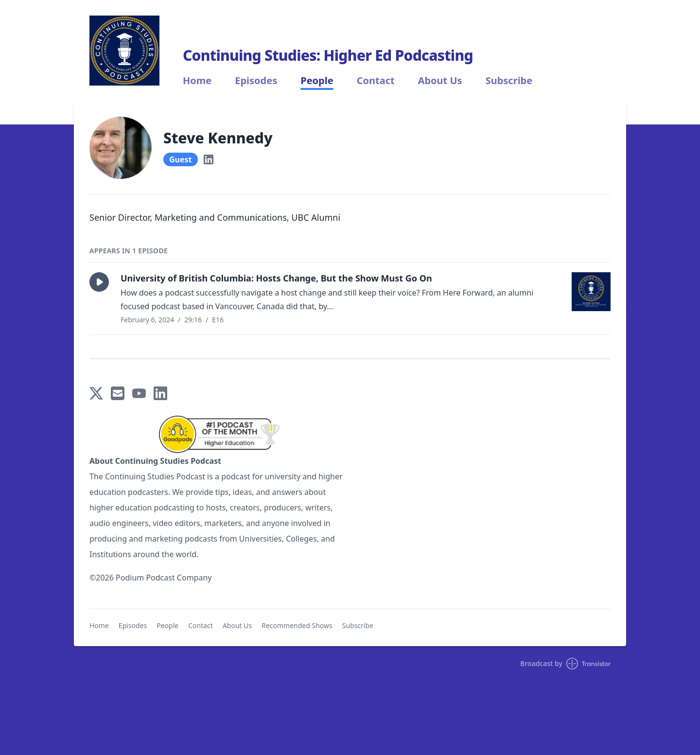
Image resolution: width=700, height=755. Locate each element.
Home (197, 81)
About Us (440, 81)
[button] (99, 282)
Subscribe (509, 81)
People (317, 81)
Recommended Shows (297, 625)
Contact (376, 81)
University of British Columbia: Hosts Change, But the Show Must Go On (276, 278)
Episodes (256, 81)
